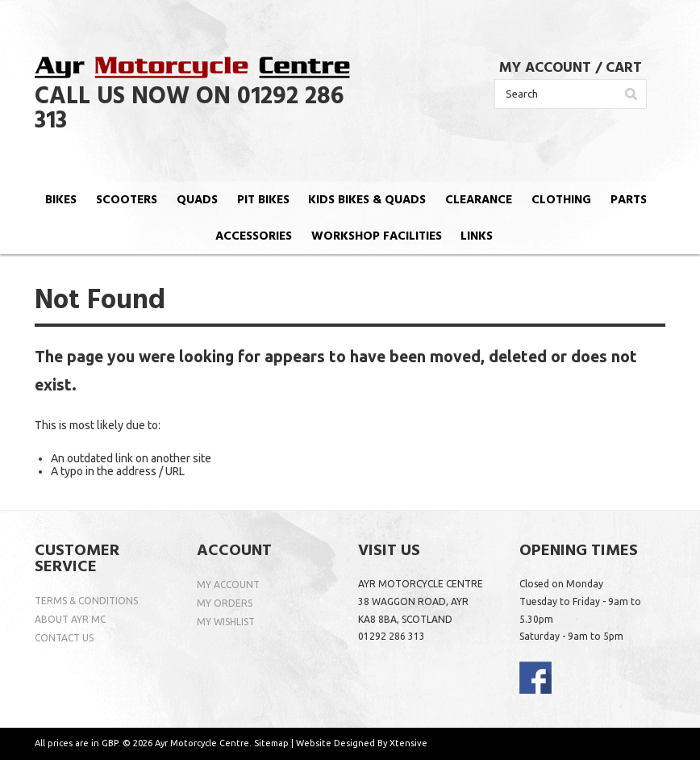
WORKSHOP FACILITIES (377, 236)
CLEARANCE (479, 200)
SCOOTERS (127, 200)
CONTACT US (64, 638)
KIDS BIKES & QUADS (367, 200)
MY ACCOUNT (545, 68)
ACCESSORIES (254, 236)
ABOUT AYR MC (70, 619)
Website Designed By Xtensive (362, 743)
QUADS (197, 200)
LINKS (477, 236)
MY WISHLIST (226, 622)
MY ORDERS (225, 603)
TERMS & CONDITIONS (86, 601)
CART (624, 68)
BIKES (61, 200)
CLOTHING (561, 200)
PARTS (629, 200)
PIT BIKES (263, 200)
